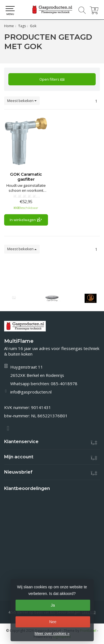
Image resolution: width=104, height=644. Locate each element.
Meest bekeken (22, 101)
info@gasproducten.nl (31, 392)
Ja (53, 605)
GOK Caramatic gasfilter (26, 177)
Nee (53, 622)
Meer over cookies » (52, 633)
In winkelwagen (26, 220)
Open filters (52, 79)
